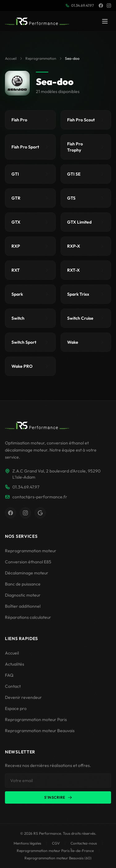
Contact (13, 686)
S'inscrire (58, 797)
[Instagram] (109, 6)
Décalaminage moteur (27, 573)
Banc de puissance (23, 584)
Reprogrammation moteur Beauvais (40, 731)
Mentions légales (27, 843)
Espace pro (16, 708)
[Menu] (105, 21)
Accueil (11, 58)
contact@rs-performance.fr (36, 497)
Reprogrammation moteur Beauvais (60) (58, 858)
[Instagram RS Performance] (25, 513)
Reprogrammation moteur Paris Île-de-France (55, 851)
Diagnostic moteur (23, 595)
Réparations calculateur (28, 617)
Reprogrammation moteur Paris (36, 720)
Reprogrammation (41, 58)
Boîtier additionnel (23, 606)
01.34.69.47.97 (80, 5)
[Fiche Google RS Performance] (40, 513)
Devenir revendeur (23, 697)
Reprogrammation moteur (31, 551)
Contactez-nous (84, 843)
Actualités (15, 664)
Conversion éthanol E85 (28, 562)
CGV (56, 843)
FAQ (9, 675)
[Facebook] (101, 6)
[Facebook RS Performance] (11, 513)
